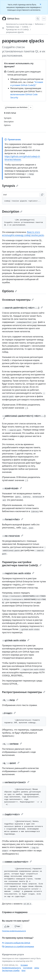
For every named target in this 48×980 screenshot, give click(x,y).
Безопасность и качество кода (19, 24)
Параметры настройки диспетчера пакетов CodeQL (22, 564)
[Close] (41, 4)
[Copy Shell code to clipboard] (42, 195)
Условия (24, 965)
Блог (24, 970)
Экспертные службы (11, 970)
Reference (39, 24)
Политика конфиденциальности (14, 931)
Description (12, 211)
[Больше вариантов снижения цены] (31, 107)
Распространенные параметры (24, 692)
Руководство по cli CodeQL (18, 29)
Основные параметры (18, 300)
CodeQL (25, 27)
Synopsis (10, 186)
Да (7, 926)
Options (9, 291)
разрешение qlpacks (15, 32)
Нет (17, 926)
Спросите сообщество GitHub (16, 943)
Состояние (28, 968)
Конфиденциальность (12, 968)
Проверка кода (13, 27)
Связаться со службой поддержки (18, 946)
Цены (37, 968)
